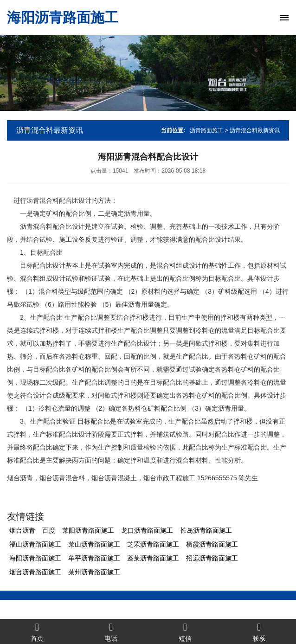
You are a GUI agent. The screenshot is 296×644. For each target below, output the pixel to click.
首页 (37, 632)
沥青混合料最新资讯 (50, 130)
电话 (111, 632)
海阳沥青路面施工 (63, 17)
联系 (259, 632)
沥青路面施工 (206, 130)
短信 (185, 632)
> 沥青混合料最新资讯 (252, 130)
